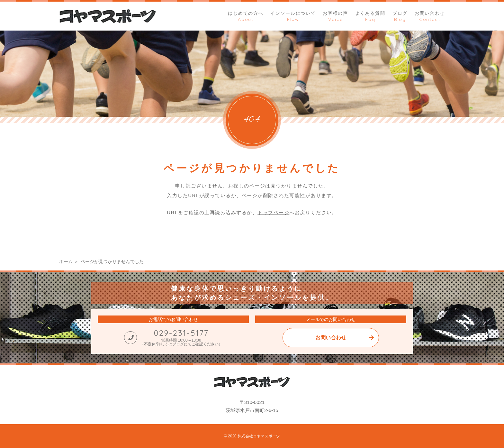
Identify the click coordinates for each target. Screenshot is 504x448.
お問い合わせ (331, 338)
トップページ (273, 212)
